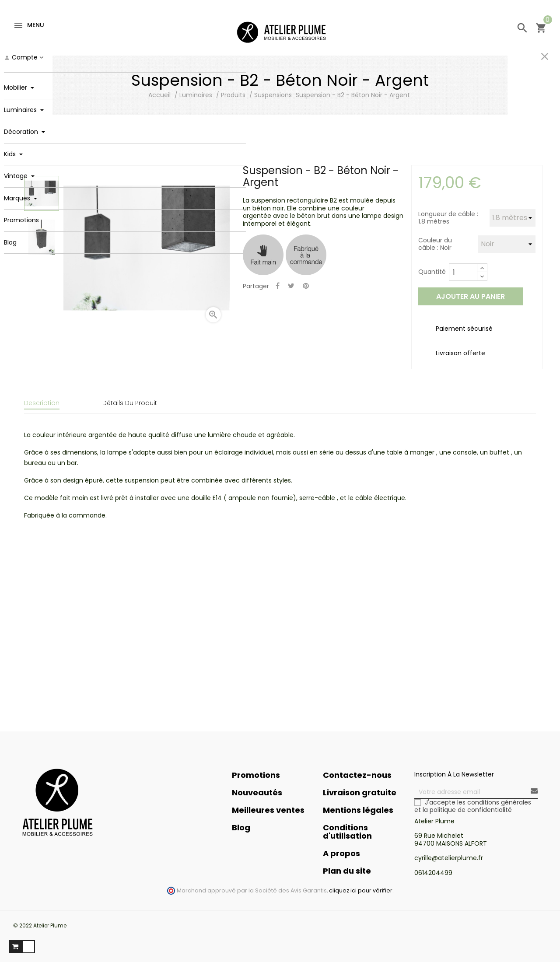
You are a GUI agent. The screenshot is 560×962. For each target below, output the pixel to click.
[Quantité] (463, 272)
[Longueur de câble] (513, 218)
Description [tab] (42, 403)
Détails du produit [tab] (130, 403)
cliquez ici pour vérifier (361, 886)
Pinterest (306, 286)
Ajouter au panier (471, 296)
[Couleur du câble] (507, 244)
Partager (278, 286)
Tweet (291, 286)
